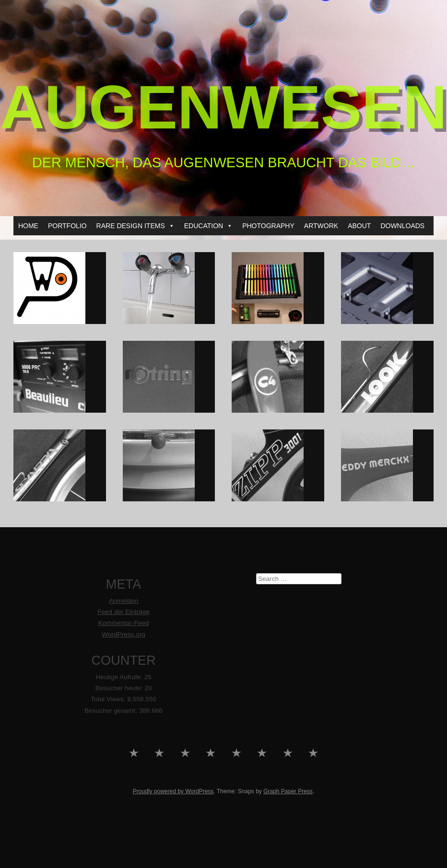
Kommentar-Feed (124, 623)
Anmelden (124, 601)
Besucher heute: (120, 688)
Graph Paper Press (288, 791)
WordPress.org (123, 634)
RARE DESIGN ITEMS (135, 226)
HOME (28, 226)
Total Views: (109, 699)
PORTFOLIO (67, 226)
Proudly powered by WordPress (173, 791)
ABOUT (359, 226)
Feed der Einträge (124, 612)
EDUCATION (208, 226)
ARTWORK (321, 226)
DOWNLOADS (402, 226)
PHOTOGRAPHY (268, 226)
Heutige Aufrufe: (120, 677)
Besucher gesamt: (112, 711)
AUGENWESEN (223, 107)
